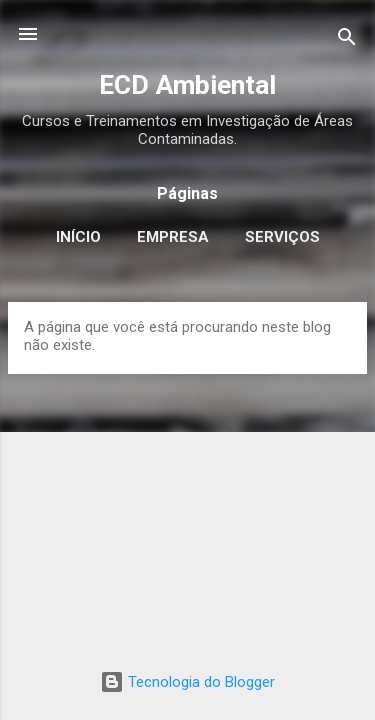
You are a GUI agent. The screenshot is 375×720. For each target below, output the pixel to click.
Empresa (173, 237)
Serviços (282, 237)
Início (78, 237)
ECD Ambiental (187, 85)
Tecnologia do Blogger (187, 682)
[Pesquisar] (347, 40)
